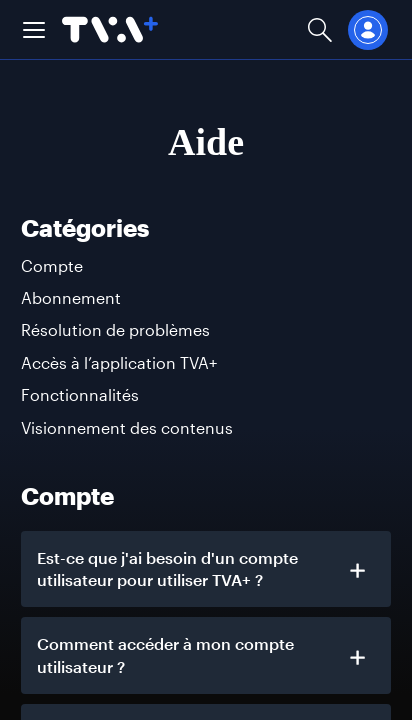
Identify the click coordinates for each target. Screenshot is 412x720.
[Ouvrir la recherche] (320, 29)
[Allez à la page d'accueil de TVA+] (110, 29)
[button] (34, 30)
